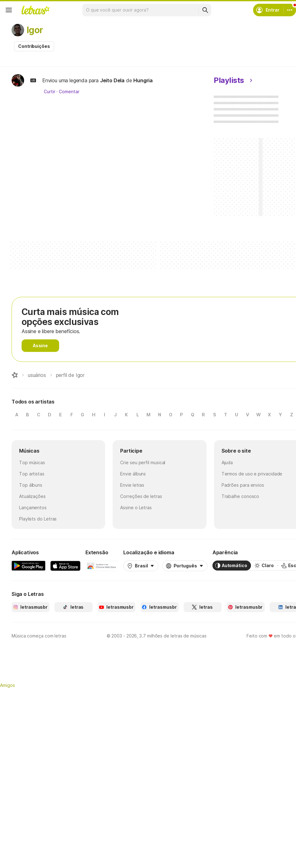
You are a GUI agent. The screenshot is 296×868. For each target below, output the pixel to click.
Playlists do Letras (38, 519)
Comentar (69, 92)
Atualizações (32, 496)
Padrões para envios (243, 485)
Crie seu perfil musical (143, 462)
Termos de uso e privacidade (252, 474)
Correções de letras (141, 496)
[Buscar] (205, 10)
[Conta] (290, 10)
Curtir (50, 92)
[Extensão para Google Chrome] (102, 566)
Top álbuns (31, 485)
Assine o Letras (136, 508)
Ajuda (227, 462)
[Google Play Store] (28, 566)
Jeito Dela (112, 80)
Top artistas (32, 474)
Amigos (8, 685)
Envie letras (132, 485)
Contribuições (34, 46)
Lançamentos (33, 508)
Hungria (143, 80)
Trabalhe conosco (240, 496)
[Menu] (9, 10)
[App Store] (65, 566)
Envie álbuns (133, 474)
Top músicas (32, 462)
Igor (35, 30)
